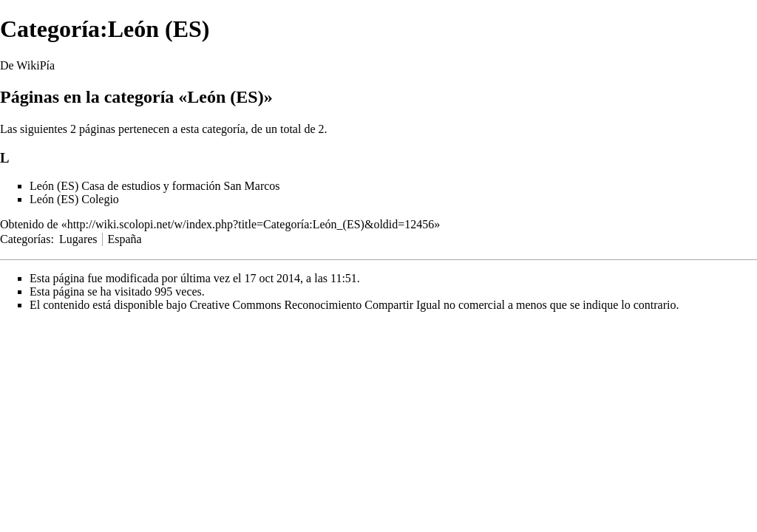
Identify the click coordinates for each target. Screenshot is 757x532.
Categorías (25, 239)
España (124, 239)
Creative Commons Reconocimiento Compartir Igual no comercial (347, 305)
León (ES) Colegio (74, 199)
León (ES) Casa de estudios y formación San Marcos (155, 186)
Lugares (78, 239)
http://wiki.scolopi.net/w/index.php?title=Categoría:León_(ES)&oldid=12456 (251, 224)
